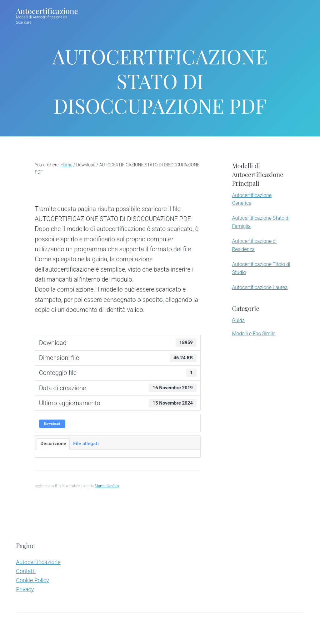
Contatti (26, 571)
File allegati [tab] (86, 444)
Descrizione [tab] (53, 444)
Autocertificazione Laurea (260, 287)
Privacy (25, 589)
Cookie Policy (32, 580)
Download (52, 424)
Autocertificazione (47, 12)
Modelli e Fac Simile (254, 334)
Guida (238, 320)
